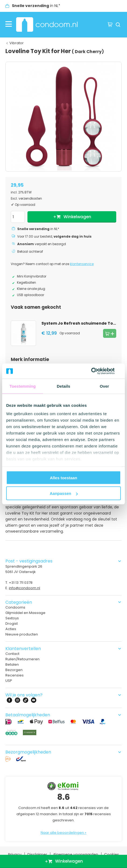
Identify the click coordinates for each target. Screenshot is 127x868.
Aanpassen (64, 493)
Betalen (12, 664)
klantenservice (82, 264)
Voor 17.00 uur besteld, (54, 237)
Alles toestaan (63, 478)
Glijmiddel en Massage (25, 613)
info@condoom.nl (24, 588)
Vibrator (17, 43)
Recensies (15, 675)
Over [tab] (105, 386)
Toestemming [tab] (23, 386)
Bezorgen (14, 670)
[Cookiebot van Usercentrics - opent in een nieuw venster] (97, 371)
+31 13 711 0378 (21, 583)
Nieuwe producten (22, 634)
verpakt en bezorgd (42, 244)
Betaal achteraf (30, 252)
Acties (11, 629)
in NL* (36, 6)
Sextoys (12, 618)
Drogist (12, 624)
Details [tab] (63, 386)
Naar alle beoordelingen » (63, 833)
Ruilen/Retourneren (22, 659)
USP (9, 681)
